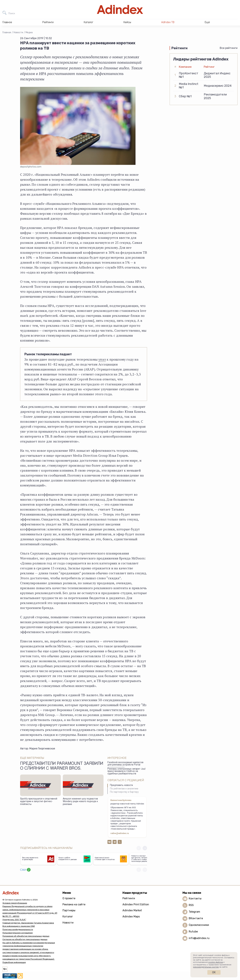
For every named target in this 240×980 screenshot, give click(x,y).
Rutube (193, 932)
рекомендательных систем (206, 967)
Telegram (194, 912)
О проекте (69, 898)
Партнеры (69, 910)
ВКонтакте (196, 918)
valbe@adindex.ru (120, 833)
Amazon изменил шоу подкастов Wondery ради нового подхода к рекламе (80, 802)
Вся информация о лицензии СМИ (19, 926)
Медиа (29, 32)
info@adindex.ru (199, 938)
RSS (191, 905)
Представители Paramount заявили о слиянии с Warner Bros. (62, 766)
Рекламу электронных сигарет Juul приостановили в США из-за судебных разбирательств (126, 771)
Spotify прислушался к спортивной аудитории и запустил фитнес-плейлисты (39, 802)
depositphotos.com (31, 167)
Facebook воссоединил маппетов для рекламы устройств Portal (125, 764)
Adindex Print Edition (136, 904)
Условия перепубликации (15, 903)
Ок (214, 972)
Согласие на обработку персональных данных (25, 939)
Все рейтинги (229, 48)
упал (102, 359)
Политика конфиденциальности (18, 929)
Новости (18, 32)
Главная (7, 32)
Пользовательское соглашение (18, 933)
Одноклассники (199, 925)
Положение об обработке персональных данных (26, 936)
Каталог (68, 916)
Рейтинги (129, 898)
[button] (145, 848)
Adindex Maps (131, 916)
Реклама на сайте (74, 904)
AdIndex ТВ (168, 22)
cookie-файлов (216, 962)
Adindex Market (132, 910)
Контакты (195, 898)
